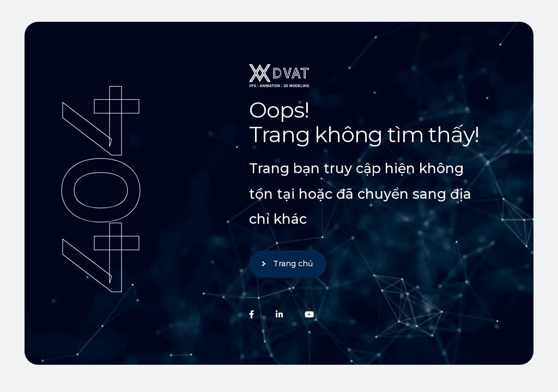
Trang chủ (293, 264)
